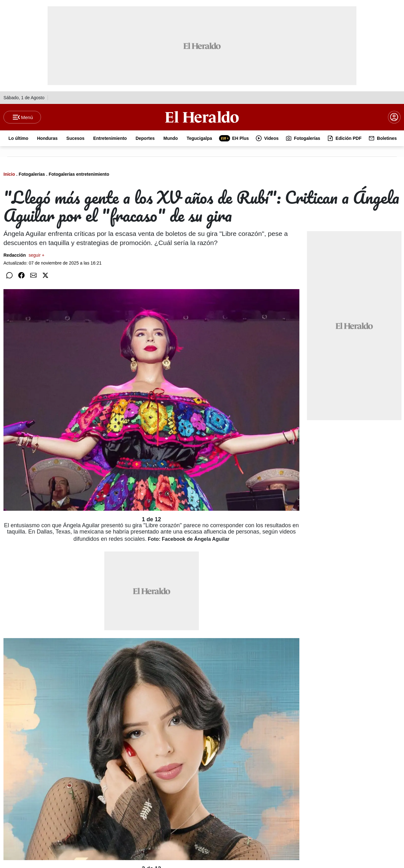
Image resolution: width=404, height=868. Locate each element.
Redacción (24, 255)
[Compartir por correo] (33, 275)
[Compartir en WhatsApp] (9, 275)
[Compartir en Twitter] (45, 275)
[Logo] (202, 117)
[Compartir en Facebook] (21, 275)
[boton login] (394, 117)
